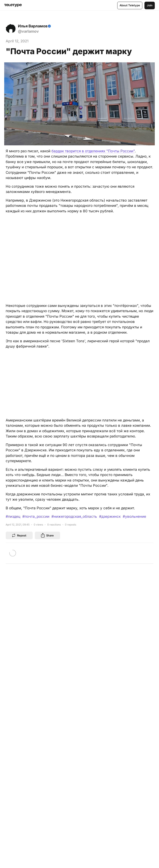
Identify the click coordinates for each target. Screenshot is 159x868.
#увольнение (134, 516)
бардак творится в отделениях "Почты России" (93, 151)
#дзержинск (110, 516)
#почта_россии (36, 516)
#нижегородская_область (74, 516)
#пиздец (13, 516)
